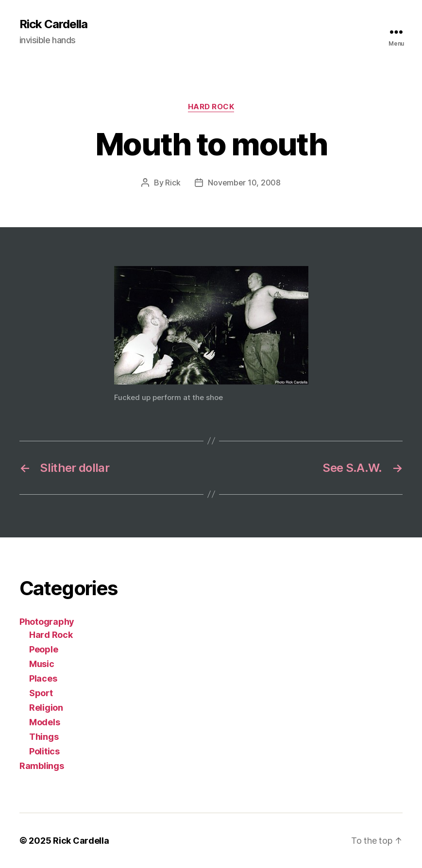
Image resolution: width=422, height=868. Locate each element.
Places (43, 678)
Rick (173, 183)
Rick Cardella (53, 24)
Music (42, 664)
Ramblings (42, 766)
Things (44, 737)
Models (44, 722)
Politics (44, 751)
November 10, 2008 (244, 183)
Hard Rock (211, 107)
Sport (41, 693)
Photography (47, 622)
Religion (46, 708)
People (43, 649)
